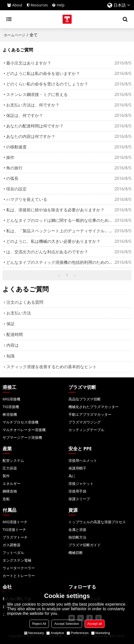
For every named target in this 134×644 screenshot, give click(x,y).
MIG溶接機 (11, 399)
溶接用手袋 (77, 491)
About (17, 5)
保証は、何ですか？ (25, 115)
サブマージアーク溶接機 (22, 437)
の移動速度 (16, 147)
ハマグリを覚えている (27, 199)
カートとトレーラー (19, 576)
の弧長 (12, 178)
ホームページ (15, 35)
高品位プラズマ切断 (85, 399)
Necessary (34, 633)
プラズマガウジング (85, 422)
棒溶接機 (10, 414)
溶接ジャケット (81, 483)
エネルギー (12, 483)
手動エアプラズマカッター (90, 414)
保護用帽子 (77, 468)
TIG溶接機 (11, 407)
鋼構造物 (10, 491)
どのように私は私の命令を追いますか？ (43, 73)
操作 (10, 157)
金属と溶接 (77, 530)
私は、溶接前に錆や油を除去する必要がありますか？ (55, 210)
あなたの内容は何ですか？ (31, 136)
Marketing (101, 633)
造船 (6, 499)
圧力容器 (10, 468)
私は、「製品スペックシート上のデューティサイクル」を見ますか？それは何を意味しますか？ (60, 231)
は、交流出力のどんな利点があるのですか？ (47, 252)
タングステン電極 (17, 560)
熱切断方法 (77, 537)
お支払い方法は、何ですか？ (33, 105)
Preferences (78, 633)
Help (60, 5)
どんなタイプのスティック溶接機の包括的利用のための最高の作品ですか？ (60, 262)
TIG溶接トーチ (14, 530)
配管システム (13, 460)
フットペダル (13, 553)
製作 (6, 476)
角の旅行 (14, 168)
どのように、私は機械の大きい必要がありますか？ (53, 241)
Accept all (95, 624)
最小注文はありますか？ (29, 63)
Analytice (55, 633)
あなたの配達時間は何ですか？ (35, 126)
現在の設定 (16, 189)
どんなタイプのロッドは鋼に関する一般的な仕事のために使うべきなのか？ (60, 220)
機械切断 (76, 553)
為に (72, 476)
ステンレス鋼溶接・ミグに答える (37, 94)
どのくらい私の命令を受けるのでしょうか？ (47, 84)
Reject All (39, 624)
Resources (39, 5)
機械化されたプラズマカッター (94, 407)
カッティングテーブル (86, 430)
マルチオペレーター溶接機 (24, 430)
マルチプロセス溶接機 (20, 422)
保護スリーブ (79, 499)
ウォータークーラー (19, 568)
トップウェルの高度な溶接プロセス (97, 522)
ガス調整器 (12, 545)
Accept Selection (67, 624)
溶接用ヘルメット (83, 460)
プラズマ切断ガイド (85, 545)
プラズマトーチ (15, 537)
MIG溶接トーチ (15, 522)
